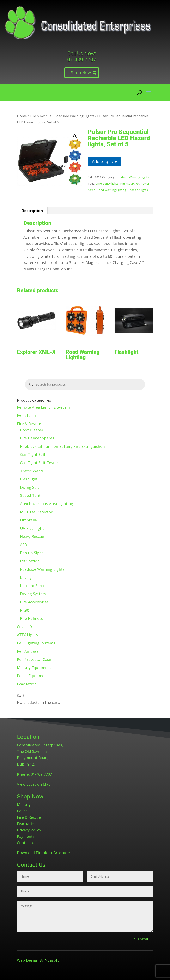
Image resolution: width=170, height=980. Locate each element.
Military (24, 805)
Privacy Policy (29, 830)
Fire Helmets (31, 618)
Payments (26, 836)
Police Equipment (33, 676)
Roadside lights (138, 190)
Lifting (26, 577)
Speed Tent (30, 495)
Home (22, 116)
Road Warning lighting (111, 190)
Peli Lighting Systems (36, 643)
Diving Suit (30, 487)
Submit (141, 939)
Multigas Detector (36, 512)
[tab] (32, 211)
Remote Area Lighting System (43, 407)
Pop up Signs (32, 553)
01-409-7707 (82, 60)
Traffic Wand (31, 471)
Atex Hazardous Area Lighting (47, 504)
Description (32, 211)
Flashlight (29, 479)
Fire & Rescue (41, 116)
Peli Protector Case (34, 659)
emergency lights (107, 184)
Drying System (33, 594)
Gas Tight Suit (33, 454)
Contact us (27, 843)
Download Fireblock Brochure (43, 853)
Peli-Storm (26, 415)
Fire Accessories (34, 602)
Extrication (30, 561)
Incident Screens (35, 586)
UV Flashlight (32, 528)
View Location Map (34, 784)
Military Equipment (34, 668)
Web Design (28, 960)
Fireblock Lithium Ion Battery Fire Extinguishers (63, 446)
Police (22, 811)
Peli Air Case (28, 651)
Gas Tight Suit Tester (39, 463)
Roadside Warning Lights (74, 116)
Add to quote (105, 161)
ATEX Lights (28, 635)
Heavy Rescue (32, 536)
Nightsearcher (130, 184)
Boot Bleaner (32, 430)
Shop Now (81, 73)
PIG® (25, 610)
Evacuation (27, 684)
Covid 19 (24, 627)
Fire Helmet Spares (37, 438)
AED (24, 545)
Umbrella (28, 520)
